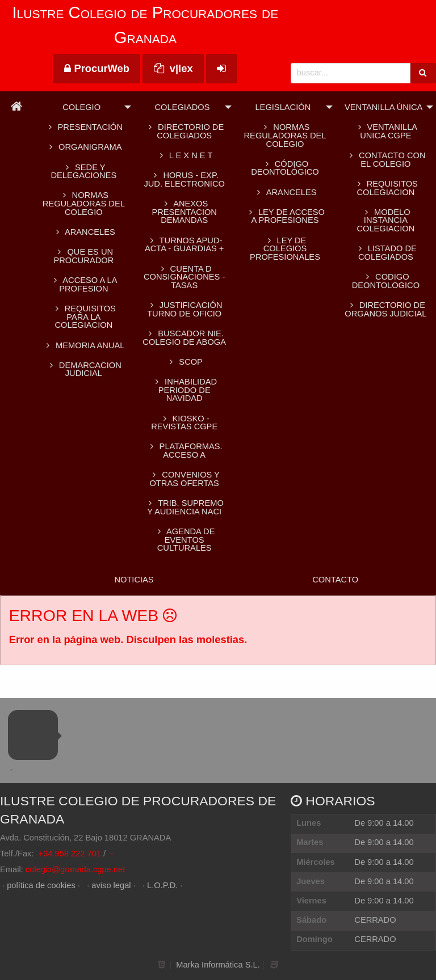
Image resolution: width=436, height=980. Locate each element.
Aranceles (285, 192)
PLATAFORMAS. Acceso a (185, 451)
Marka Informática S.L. (218, 965)
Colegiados (183, 107)
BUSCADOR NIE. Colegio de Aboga (184, 338)
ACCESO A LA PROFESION (83, 284)
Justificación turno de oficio (185, 309)
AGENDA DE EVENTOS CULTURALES (185, 540)
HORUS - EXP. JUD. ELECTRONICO (184, 179)
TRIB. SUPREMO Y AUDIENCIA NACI (185, 507)
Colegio (81, 107)
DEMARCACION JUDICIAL (84, 369)
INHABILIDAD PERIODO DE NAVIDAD (184, 390)
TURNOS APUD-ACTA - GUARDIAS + (184, 245)
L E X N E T (184, 155)
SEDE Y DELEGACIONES (84, 172)
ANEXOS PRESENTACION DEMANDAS (184, 212)
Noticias (134, 580)
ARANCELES (84, 232)
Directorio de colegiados (184, 131)
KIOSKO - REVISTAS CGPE (184, 423)
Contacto (335, 580)
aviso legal (111, 885)
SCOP (184, 362)
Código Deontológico (285, 168)
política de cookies (41, 885)
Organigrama (83, 147)
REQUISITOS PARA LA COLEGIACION (84, 317)
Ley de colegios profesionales (285, 249)
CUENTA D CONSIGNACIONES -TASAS (184, 277)
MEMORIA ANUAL (83, 345)
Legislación (283, 107)
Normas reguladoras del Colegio (84, 203)
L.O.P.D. (162, 885)
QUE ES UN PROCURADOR (83, 256)
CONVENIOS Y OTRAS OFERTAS (184, 479)
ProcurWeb (97, 68)
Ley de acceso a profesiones (285, 216)
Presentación (84, 127)
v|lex (173, 68)
